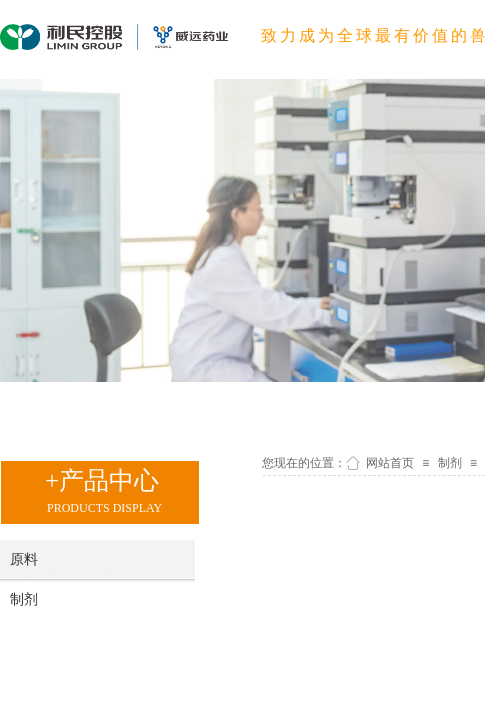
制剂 (450, 463)
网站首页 (390, 463)
